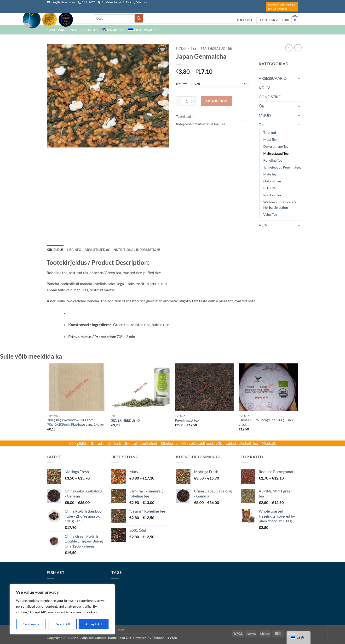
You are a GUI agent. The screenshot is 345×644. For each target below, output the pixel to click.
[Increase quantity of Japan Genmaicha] (194, 101)
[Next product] (289, 48)
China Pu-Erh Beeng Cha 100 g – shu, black (266, 422)
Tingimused (89, 30)
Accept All (94, 624)
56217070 (87, 2)
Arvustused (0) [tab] (97, 250)
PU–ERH (270, 188)
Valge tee (270, 214)
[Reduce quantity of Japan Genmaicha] (179, 101)
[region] (62, 609)
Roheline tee (273, 160)
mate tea (270, 174)
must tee (270, 139)
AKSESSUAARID (273, 78)
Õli (261, 106)
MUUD (265, 115)
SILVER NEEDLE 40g (126, 420)
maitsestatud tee (216, 48)
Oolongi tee (272, 181)
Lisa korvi (217, 101)
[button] (245, 20)
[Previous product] (298, 48)
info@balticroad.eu (61, 2)
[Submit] (139, 18)
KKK (121, 630)
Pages (150, 30)
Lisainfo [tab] (74, 250)
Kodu (181, 48)
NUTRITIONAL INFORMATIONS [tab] (137, 250)
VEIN (263, 225)
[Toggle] (299, 78)
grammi (181, 83)
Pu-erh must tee (187, 420)
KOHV (264, 88)
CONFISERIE (270, 97)
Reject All (62, 624)
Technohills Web (164, 638)
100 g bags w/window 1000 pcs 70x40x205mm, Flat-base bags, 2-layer (76, 422)
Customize (31, 624)
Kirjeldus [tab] (55, 250)
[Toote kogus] (187, 101)
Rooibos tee (272, 195)
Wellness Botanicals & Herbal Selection (280, 205)
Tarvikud (270, 133)
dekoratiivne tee (276, 146)
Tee (194, 48)
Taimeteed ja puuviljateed (282, 167)
